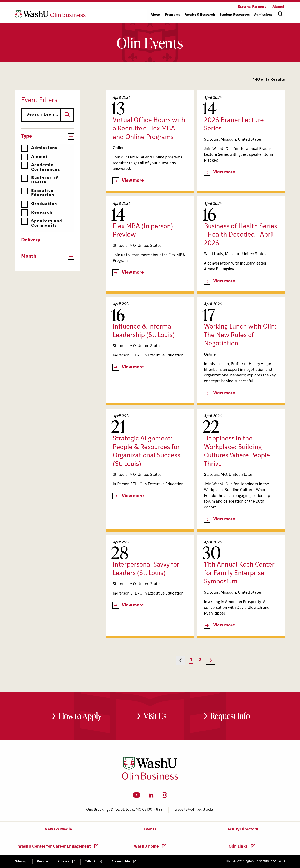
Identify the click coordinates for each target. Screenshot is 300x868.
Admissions (39, 148)
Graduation (39, 204)
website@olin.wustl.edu (194, 810)
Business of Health (40, 180)
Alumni (34, 157)
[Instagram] (164, 796)
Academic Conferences (41, 167)
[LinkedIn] (151, 796)
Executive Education (38, 193)
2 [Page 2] (200, 660)
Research (37, 213)
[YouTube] (137, 796)
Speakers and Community (42, 223)
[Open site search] (280, 14)
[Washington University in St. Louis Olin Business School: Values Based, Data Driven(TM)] (150, 779)
